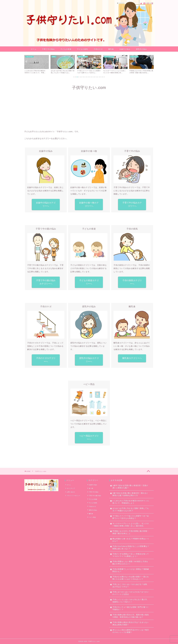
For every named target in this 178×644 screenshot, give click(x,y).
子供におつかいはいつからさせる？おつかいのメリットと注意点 (131, 593)
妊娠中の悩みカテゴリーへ (46, 204)
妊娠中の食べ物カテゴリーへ (89, 204)
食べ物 (91, 488)
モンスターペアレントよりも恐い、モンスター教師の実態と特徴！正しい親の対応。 (131, 525)
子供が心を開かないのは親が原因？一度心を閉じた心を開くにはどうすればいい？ (131, 578)
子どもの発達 (66, 49)
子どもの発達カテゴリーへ (89, 282)
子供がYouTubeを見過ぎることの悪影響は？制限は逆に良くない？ (131, 547)
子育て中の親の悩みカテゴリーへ (46, 282)
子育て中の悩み (48, 49)
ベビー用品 (92, 516)
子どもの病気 (83, 49)
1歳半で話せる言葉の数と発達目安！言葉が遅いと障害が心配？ (130, 487)
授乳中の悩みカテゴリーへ (89, 360)
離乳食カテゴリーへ (132, 358)
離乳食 (111, 49)
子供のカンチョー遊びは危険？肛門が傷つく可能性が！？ (131, 608)
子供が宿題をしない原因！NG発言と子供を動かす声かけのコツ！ (130, 563)
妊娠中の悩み (125, 49)
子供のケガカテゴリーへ (46, 360)
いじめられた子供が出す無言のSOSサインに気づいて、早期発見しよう (131, 502)
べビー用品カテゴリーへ (89, 438)
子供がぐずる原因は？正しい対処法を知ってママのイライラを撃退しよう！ (131, 555)
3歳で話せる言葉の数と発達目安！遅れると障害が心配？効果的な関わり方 (130, 494)
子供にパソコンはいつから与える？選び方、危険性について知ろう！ (131, 601)
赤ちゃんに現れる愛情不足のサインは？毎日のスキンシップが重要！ (131, 631)
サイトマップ (71, 488)
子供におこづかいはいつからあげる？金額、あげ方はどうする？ (131, 585)
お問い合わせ (71, 492)
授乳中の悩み (142, 49)
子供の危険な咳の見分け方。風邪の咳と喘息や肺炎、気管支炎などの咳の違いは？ (131, 616)
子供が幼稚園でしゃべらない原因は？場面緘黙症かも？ (131, 570)
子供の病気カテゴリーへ (132, 282)
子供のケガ (98, 49)
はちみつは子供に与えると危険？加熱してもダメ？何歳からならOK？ (131, 509)
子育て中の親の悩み (95, 495)
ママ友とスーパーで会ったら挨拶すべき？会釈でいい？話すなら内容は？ (131, 517)
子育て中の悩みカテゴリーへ (132, 204)
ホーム (34, 49)
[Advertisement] (89, 111)
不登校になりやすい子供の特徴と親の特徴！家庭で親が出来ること (131, 532)
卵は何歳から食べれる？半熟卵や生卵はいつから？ (131, 540)
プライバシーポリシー (73, 495)
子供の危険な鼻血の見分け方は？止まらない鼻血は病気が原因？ (131, 623)
